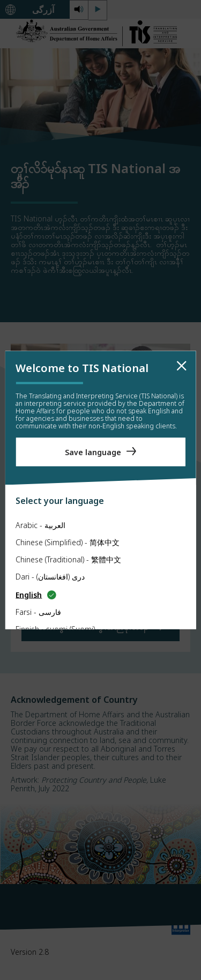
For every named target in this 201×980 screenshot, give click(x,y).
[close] (182, 366)
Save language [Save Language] (93, 452)
